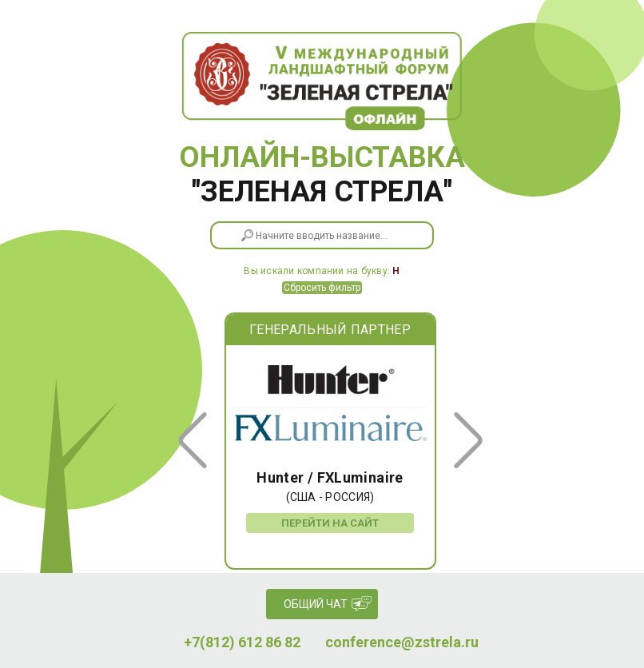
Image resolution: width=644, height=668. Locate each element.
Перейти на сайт (330, 523)
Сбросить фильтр (322, 288)
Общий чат (316, 604)
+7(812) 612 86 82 (242, 642)
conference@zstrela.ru (402, 642)
